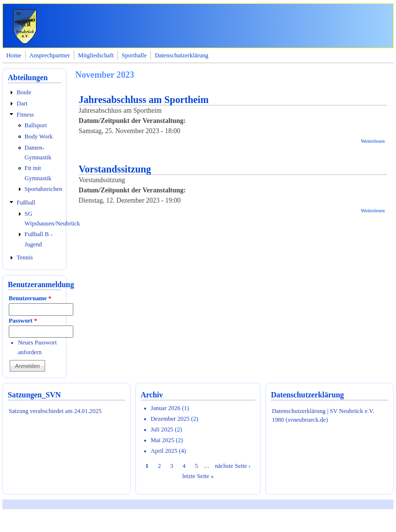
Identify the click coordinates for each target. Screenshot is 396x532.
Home (14, 55)
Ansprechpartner (49, 55)
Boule (24, 92)
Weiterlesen (372, 141)
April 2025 (164, 451)
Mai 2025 (163, 440)
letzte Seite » (198, 476)
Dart (22, 103)
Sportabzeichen (44, 189)
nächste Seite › (233, 466)
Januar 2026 (166, 408)
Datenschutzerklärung (182, 55)
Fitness (25, 115)
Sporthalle (134, 55)
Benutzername (30, 298)
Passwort (23, 321)
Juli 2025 (162, 429)
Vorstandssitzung (115, 169)
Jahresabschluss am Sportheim (144, 100)
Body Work (39, 137)
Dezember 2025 (170, 419)
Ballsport (36, 125)
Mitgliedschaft (96, 55)
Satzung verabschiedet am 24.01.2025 (55, 411)
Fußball (26, 203)
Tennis (25, 257)
